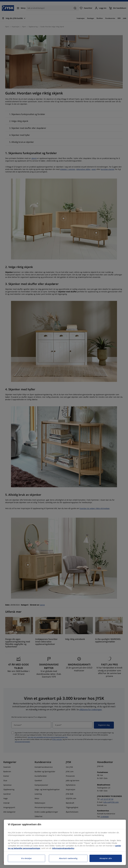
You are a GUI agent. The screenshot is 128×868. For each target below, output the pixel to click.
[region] (65, 842)
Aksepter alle (106, 858)
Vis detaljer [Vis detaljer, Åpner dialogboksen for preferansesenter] (26, 858)
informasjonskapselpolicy (63, 848)
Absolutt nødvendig (68, 858)
